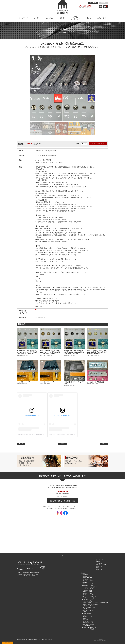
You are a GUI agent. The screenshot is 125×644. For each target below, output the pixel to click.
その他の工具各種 (87, 617)
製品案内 (62, 18)
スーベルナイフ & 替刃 (89, 581)
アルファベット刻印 (88, 584)
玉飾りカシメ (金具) (88, 593)
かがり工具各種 (87, 579)
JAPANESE (93, 3)
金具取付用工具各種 (88, 585)
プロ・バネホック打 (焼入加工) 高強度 (40, 47)
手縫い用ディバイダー (88, 610)
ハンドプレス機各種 (88, 589)
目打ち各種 (86, 575)
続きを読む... (40, 306)
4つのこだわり (49, 18)
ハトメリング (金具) (88, 606)
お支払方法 (99, 566)
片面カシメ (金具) (87, 590)
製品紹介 (84, 573)
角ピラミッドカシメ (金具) (90, 596)
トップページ (23, 18)
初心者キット (86, 618)
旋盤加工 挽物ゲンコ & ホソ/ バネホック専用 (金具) (96, 603)
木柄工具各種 (86, 576)
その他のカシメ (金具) (88, 598)
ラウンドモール (87, 615)
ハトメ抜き (86, 609)
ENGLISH (104, 3)
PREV (21, 444)
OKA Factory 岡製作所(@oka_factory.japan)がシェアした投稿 (36, 434)
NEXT (104, 444)
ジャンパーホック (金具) (89, 599)
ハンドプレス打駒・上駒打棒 (90, 587)
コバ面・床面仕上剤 (88, 621)
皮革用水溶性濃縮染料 (88, 624)
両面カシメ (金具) (87, 592)
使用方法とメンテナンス (76, 18)
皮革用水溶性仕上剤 (88, 623)
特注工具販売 (86, 620)
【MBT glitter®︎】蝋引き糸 (89, 627)
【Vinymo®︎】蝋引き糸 (88, 629)
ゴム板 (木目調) (87, 613)
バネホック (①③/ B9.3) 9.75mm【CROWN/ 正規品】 (78, 47)
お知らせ (89, 18)
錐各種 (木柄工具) (87, 578)
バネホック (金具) (87, 601)
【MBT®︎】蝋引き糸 (88, 626)
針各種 (85, 612)
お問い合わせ (102, 18)
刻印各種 (85, 582)
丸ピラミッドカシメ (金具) (90, 595)
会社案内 (36, 18)
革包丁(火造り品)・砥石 (89, 607)
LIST (62, 444)
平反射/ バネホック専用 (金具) (90, 604)
